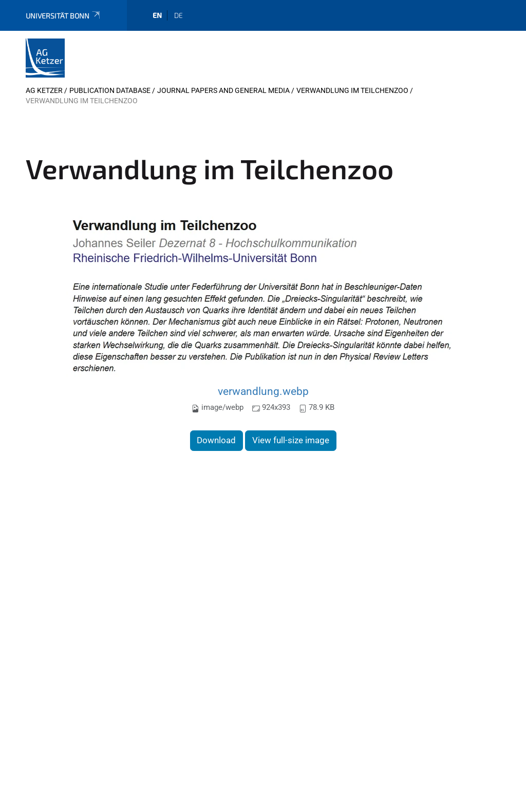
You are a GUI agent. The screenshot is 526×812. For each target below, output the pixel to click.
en (157, 15)
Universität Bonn (63, 16)
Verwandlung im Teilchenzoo (352, 90)
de (179, 15)
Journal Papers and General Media (223, 90)
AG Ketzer (44, 90)
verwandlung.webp (263, 391)
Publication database (110, 90)
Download (216, 440)
